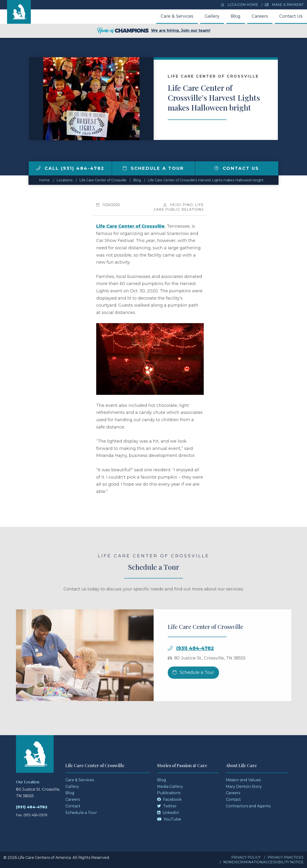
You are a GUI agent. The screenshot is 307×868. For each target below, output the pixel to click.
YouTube (169, 819)
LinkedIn (168, 813)
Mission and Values (243, 780)
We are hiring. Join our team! (154, 31)
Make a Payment (284, 5)
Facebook (169, 799)
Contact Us (291, 16)
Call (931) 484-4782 (70, 168)
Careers (260, 16)
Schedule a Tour (153, 168)
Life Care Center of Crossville (103, 180)
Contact (73, 806)
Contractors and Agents (248, 806)
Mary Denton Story (244, 787)
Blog (236, 16)
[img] (38, 168)
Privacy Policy (246, 857)
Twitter (167, 806)
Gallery (212, 16)
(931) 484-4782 (195, 670)
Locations (64, 180)
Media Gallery (170, 787)
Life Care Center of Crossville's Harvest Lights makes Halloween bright (206, 180)
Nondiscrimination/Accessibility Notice (263, 862)
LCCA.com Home (239, 5)
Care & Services (177, 16)
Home (44, 180)
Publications (169, 793)
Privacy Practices (285, 857)
